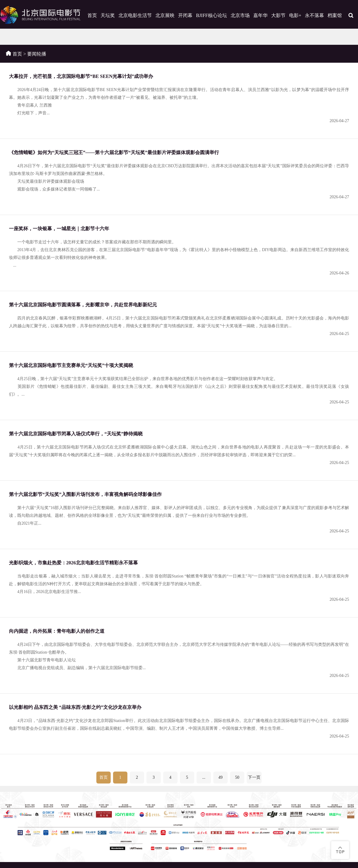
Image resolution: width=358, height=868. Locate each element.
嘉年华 (260, 15)
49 (220, 777)
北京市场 (240, 15)
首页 (92, 15)
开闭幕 (185, 15)
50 (237, 777)
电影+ (295, 15)
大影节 (278, 15)
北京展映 (165, 15)
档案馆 (335, 15)
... (204, 777)
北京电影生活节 (135, 15)
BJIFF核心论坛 (212, 15)
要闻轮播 (37, 54)
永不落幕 (314, 15)
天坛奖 (108, 15)
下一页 (254, 777)
